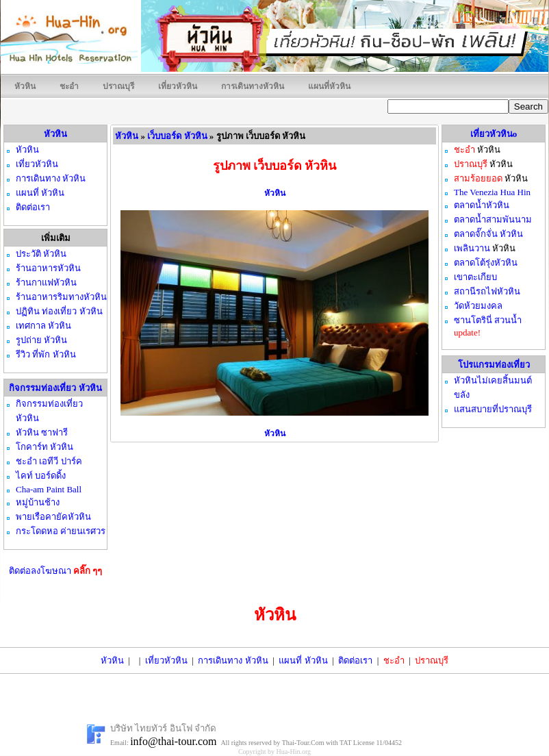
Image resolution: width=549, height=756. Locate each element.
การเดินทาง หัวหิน (233, 660)
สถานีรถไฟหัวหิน (487, 291)
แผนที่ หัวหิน (303, 660)
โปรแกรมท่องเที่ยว (494, 365)
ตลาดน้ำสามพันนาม (493, 219)
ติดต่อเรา (355, 660)
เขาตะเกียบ (475, 277)
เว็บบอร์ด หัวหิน (177, 136)
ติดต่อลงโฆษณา (56, 571)
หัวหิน (25, 86)
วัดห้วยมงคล (478, 306)
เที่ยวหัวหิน (178, 86)
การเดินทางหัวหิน (253, 86)
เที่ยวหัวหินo (494, 134)
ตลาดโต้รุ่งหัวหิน (486, 263)
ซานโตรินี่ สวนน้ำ (488, 320)
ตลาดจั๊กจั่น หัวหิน (488, 234)
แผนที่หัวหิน (329, 86)
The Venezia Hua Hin (492, 192)
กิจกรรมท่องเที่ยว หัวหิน (55, 388)
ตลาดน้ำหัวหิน (482, 205)
